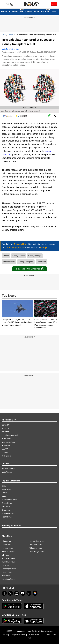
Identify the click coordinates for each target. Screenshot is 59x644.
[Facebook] (4, 593)
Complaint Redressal (10, 435)
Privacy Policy (33, 635)
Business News (8, 513)
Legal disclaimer (19, 635)
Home (4, 12)
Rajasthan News (36, 545)
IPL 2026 (45, 12)
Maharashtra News (37, 541)
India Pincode (7, 472)
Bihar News (6, 541)
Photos (5, 493)
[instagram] (17, 593)
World (54, 12)
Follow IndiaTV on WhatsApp (29, 269)
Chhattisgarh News (9, 569)
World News (6, 489)
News (4, 35)
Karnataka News (8, 579)
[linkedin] (29, 593)
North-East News (8, 558)
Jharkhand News (8, 552)
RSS (30, 638)
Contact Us (6, 425)
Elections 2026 (16, 12)
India (36, 12)
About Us (5, 428)
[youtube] (23, 593)
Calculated (41, 262)
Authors (5, 452)
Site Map (6, 635)
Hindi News (6, 446)
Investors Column (9, 442)
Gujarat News (7, 572)
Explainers (6, 510)
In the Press (6, 439)
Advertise (5, 432)
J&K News (6, 576)
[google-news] (35, 593)
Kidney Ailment (18, 256)
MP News (6, 555)
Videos (29, 12)
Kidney (6, 256)
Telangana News (36, 548)
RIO (55, 635)
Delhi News (6, 545)
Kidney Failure (9, 262)
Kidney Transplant (26, 262)
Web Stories (7, 456)
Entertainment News (10, 500)
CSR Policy (46, 635)
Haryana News (7, 548)
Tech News (6, 507)
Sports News (7, 503)
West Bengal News (37, 552)
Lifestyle (11, 35)
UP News (5, 565)
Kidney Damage (35, 256)
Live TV (5, 449)
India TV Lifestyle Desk (11, 49)
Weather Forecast (9, 469)
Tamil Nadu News (9, 562)
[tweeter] (10, 593)
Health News (7, 517)
